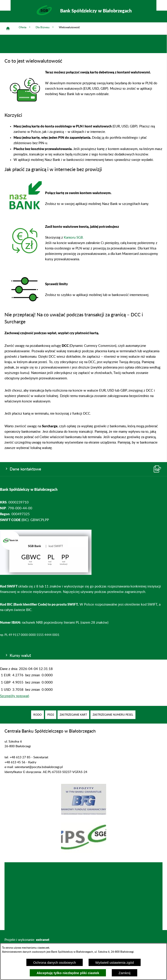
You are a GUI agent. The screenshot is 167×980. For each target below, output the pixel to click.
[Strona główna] (8, 28)
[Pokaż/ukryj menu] (162, 5)
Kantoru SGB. (74, 238)
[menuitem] (38, 715)
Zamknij (125, 973)
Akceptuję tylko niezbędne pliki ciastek (68, 973)
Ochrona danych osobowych (54, 962)
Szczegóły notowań (15, 696)
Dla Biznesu (45, 27)
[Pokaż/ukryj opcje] (5, 5)
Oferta (25, 27)
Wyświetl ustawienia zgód (115, 962)
